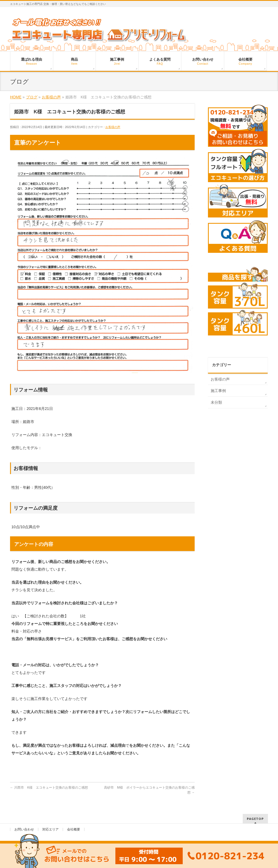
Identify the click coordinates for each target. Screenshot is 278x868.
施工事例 (218, 391)
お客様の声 (113, 127)
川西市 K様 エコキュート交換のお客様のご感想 (49, 788)
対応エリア (50, 829)
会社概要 (74, 829)
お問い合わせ (24, 829)
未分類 (216, 402)
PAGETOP (255, 819)
